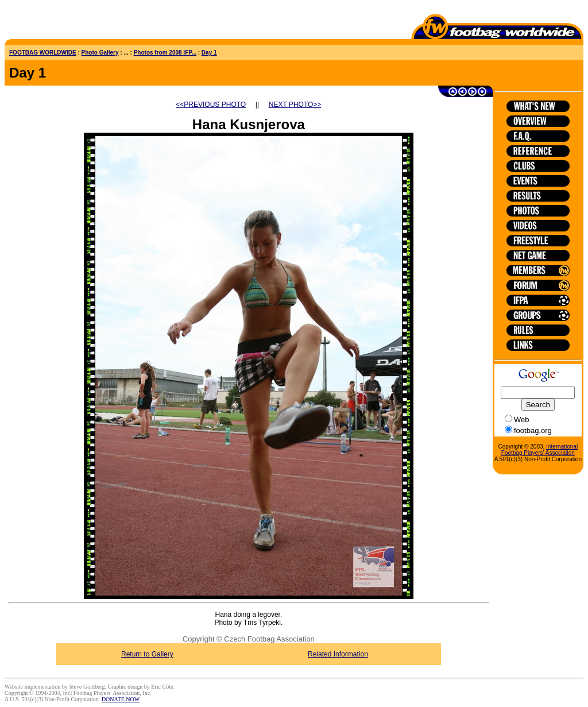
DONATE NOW (121, 699)
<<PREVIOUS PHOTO (211, 105)
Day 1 (209, 53)
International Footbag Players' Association (539, 450)
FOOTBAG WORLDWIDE (43, 53)
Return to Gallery (147, 654)
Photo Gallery (100, 53)
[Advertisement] (72, 22)
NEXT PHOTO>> (295, 105)
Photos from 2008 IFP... (165, 53)
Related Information (338, 654)
